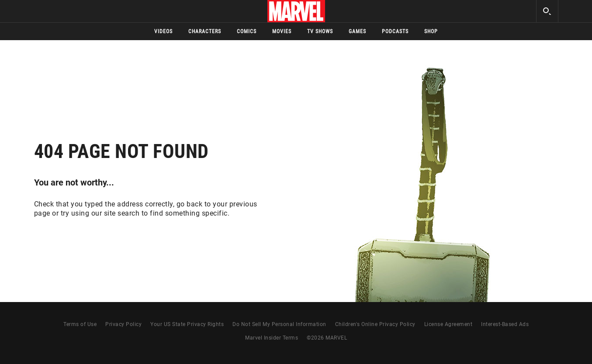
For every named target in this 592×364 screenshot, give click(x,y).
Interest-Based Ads (505, 324)
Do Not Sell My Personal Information (279, 324)
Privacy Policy (123, 324)
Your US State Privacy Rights (187, 324)
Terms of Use (80, 324)
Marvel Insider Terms (272, 338)
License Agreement (448, 324)
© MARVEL (327, 338)
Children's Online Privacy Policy (375, 324)
